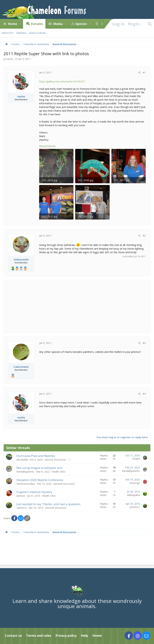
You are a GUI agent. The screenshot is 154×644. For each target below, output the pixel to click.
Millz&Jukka (133, 495)
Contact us (13, 635)
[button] (20, 24)
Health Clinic (58, 472)
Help (84, 635)
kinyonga (135, 483)
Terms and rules (39, 635)
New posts (8, 33)
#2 (144, 236)
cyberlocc (22, 508)
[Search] (150, 24)
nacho (10, 59)
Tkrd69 (136, 459)
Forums (37, 24)
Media (58, 24)
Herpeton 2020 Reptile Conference (40, 480)
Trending (21, 33)
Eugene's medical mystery (34, 492)
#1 (144, 72)
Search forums (37, 33)
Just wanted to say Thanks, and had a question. (49, 504)
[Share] (139, 73)
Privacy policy (66, 635)
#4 (144, 394)
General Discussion (55, 460)
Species (81, 24)
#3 (144, 343)
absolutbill (22, 460)
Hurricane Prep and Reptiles (36, 456)
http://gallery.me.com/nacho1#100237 (62, 81)
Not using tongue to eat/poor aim (39, 468)
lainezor (21, 496)
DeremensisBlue (26, 484)
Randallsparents (25, 472)
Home (12, 24)
